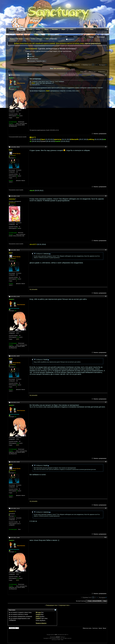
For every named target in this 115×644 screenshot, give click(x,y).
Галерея (29, 29)
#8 (106, 462)
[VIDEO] (38, 618)
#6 (106, 356)
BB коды (38, 612)
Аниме (38, 29)
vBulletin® (58, 637)
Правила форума (41, 623)
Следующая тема (64, 605)
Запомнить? (70, 39)
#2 (106, 147)
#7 (106, 402)
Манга (46, 29)
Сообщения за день (14, 32)
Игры (63, 29)
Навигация (39, 32)
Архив (100, 628)
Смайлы (38, 614)
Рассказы (55, 29)
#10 (105, 537)
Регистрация (101, 37)
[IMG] (38, 616)
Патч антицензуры (59, 68)
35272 (18, 118)
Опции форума (30, 32)
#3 (106, 196)
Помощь (91, 37)
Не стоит (31, 56)
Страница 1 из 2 (87, 65)
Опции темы (83, 72)
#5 (106, 296)
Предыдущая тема (52, 605)
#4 (106, 250)
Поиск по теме (92, 72)
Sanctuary (95, 628)
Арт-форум (20, 39)
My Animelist (33, 289)
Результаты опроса (41, 61)
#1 (106, 75)
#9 (106, 508)
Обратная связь (87, 628)
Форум (21, 29)
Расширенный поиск (101, 32)
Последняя (103, 65)
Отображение (101, 72)
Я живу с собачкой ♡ (37, 39)
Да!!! (30, 54)
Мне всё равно (33, 59)
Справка (22, 32)
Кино (72, 29)
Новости (13, 29)
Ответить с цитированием (99, 134)
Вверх (105, 601)
